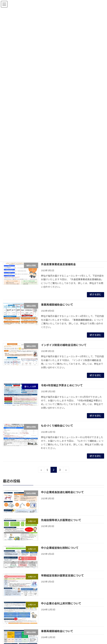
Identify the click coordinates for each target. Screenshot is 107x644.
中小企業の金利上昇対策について (61, 603)
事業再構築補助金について (57, 305)
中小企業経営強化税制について (60, 548)
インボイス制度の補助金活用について (64, 345)
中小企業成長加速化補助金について (62, 492)
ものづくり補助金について (57, 426)
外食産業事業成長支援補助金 (58, 264)
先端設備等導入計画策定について (61, 520)
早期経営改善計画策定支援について (62, 576)
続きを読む (96, 294)
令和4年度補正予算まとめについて (62, 385)
